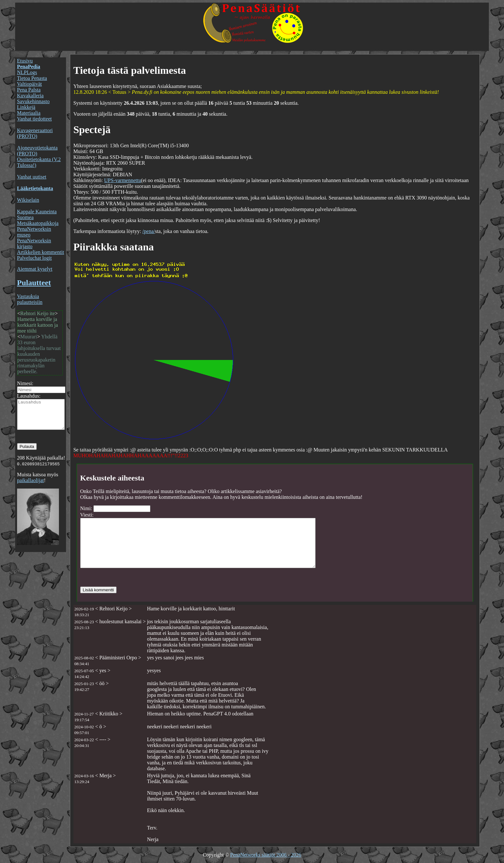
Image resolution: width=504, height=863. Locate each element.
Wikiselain (28, 200)
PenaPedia (29, 67)
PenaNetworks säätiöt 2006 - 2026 (266, 855)
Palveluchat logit (34, 258)
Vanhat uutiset (32, 177)
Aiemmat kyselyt (35, 269)
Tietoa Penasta (32, 78)
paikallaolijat (31, 486)
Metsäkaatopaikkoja (38, 223)
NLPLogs (27, 72)
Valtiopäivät (29, 84)
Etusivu (25, 61)
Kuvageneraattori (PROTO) (35, 133)
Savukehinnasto (33, 101)
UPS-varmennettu (123, 180)
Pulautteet (34, 283)
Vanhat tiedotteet (34, 119)
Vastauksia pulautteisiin (30, 299)
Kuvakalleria (30, 96)
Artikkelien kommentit (41, 252)
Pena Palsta (29, 90)
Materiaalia (29, 113)
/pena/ (149, 231)
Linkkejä (26, 107)
